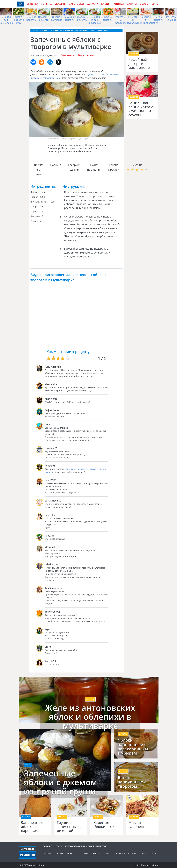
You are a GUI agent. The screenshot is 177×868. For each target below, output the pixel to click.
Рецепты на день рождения (95, 20)
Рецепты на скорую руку (19, 20)
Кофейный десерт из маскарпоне (139, 63)
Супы (155, 4)
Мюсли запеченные (139, 824)
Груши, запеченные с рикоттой (69, 827)
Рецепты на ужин (171, 18)
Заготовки (76, 4)
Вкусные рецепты (31, 18)
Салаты (132, 4)
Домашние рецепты (70, 18)
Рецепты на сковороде (121, 20)
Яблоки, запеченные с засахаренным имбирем (133, 747)
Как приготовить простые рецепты (21, 4)
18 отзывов (67, 55)
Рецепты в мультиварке (135, 20)
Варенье (26, 817)
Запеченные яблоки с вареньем (32, 827)
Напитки (118, 4)
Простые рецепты (108, 18)
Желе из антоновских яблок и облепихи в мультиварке (90, 717)
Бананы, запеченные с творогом (132, 782)
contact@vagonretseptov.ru (146, 865)
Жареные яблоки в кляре (106, 824)
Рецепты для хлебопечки (7, 20)
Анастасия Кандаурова (44, 55)
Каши (105, 4)
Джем (28, 765)
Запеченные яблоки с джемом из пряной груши (60, 782)
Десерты (61, 4)
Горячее (47, 4)
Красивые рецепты (82, 18)
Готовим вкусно (27, 852)
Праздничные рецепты (46, 18)
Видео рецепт (86, 55)
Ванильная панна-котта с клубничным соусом (141, 109)
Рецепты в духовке (57, 18)
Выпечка (33, 4)
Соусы (144, 4)
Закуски (93, 4)
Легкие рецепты (158, 18)
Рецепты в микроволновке (149, 20)
